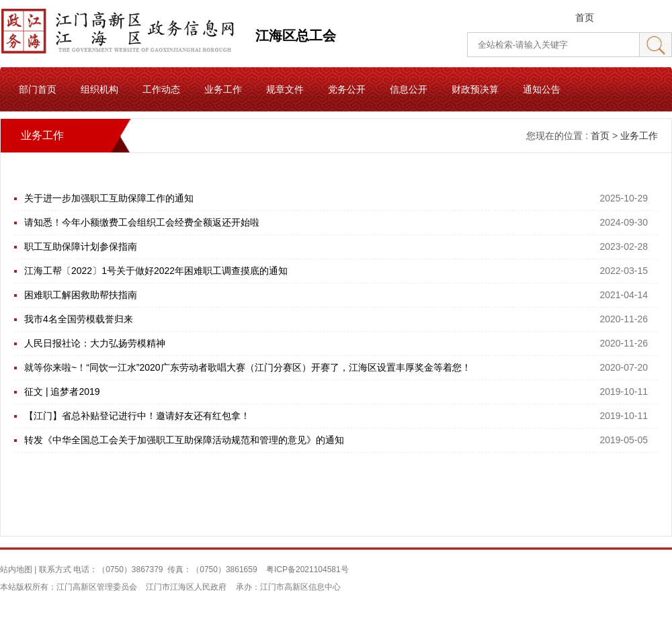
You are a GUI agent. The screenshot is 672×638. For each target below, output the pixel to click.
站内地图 (16, 569)
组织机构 (99, 89)
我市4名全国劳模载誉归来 (79, 319)
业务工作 (223, 89)
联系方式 (55, 569)
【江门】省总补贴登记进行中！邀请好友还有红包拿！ (137, 416)
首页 (585, 17)
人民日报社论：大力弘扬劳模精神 (95, 343)
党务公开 (347, 89)
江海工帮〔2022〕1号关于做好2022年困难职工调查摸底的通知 (156, 271)
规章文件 (285, 89)
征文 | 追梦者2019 (62, 392)
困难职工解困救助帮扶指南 (81, 295)
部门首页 (38, 89)
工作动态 (161, 89)
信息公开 (409, 89)
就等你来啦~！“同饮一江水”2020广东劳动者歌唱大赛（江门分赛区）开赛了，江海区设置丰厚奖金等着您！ (248, 367)
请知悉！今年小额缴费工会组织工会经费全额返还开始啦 (142, 222)
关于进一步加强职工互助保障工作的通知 (109, 198)
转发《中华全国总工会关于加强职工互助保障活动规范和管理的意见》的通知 (184, 440)
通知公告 (542, 89)
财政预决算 (475, 89)
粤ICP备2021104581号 (307, 569)
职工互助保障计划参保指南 (81, 246)
